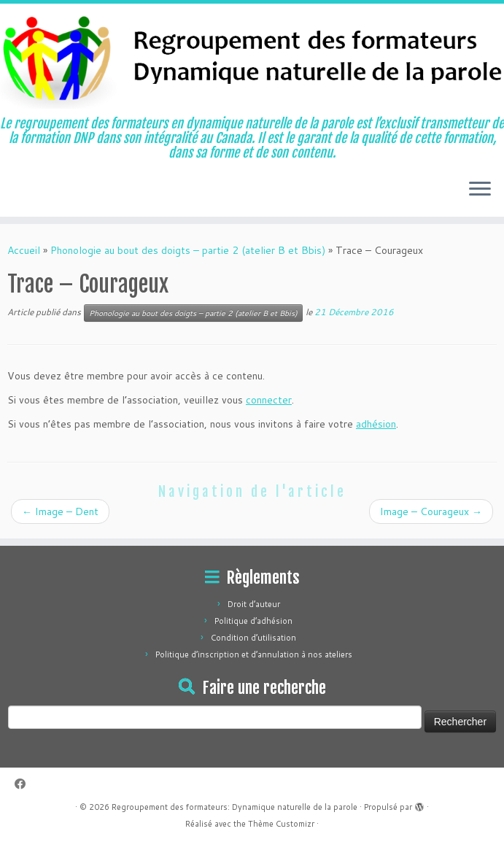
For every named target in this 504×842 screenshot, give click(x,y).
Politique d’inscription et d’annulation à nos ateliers (254, 654)
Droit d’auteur (254, 604)
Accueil (24, 250)
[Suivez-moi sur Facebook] (25, 784)
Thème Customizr (281, 824)
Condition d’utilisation (253, 638)
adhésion (376, 424)
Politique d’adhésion (253, 621)
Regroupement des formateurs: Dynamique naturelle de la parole (234, 807)
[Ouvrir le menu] (480, 190)
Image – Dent (60, 511)
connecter (269, 400)
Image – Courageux (431, 511)
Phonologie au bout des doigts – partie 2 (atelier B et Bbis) (188, 250)
